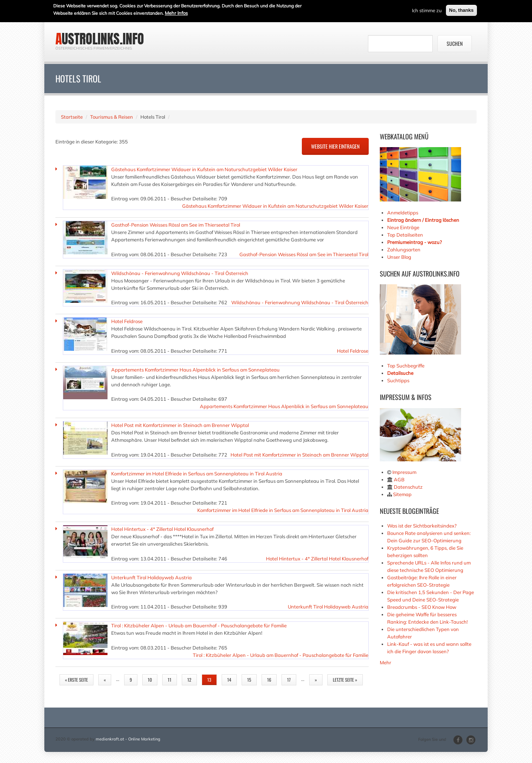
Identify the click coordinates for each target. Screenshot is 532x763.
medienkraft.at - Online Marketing (128, 739)
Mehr (386, 662)
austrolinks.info (100, 39)
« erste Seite (76, 680)
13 (209, 680)
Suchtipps (398, 380)
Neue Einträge (403, 227)
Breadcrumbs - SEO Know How (422, 607)
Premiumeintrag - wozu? (415, 242)
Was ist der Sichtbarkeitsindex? (422, 526)
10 (150, 680)
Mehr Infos (176, 12)
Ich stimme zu (427, 10)
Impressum (404, 472)
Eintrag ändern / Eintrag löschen (423, 220)
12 (189, 680)
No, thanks (461, 9)
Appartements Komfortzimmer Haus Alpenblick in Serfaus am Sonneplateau (195, 370)
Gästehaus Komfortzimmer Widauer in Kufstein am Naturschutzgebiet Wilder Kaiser (204, 169)
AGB (399, 479)
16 (269, 680)
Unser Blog (400, 257)
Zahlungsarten (404, 250)
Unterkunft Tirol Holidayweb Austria (151, 577)
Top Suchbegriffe (406, 366)
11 (170, 680)
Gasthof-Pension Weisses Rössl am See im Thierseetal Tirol (176, 225)
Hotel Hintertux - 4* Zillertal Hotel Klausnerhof (162, 529)
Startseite (72, 117)
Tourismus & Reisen (112, 117)
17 (289, 680)
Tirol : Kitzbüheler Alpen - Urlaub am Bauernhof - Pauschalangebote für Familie (199, 625)
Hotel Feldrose (127, 321)
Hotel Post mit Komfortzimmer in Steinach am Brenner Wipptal (180, 425)
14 (229, 680)
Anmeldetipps (403, 213)
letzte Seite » (345, 680)
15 (249, 680)
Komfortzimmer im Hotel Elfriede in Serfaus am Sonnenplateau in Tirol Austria (197, 474)
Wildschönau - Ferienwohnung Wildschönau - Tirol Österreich (180, 273)
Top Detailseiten (405, 235)
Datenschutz (408, 487)
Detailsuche (400, 373)
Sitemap (402, 494)
